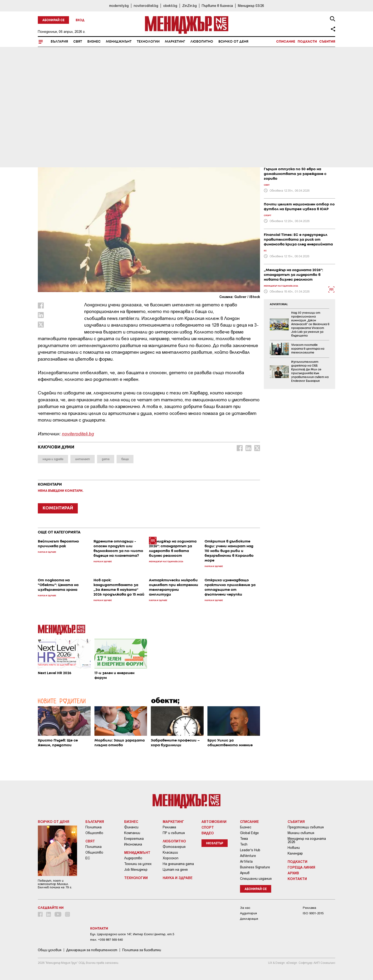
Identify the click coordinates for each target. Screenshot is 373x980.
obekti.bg (170, 6)
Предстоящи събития (306, 827)
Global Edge (249, 833)
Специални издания (256, 879)
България (59, 42)
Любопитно (202, 42)
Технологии (148, 42)
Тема (244, 839)
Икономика (133, 844)
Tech (244, 844)
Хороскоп (171, 858)
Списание (286, 42)
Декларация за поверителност (92, 950)
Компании (132, 833)
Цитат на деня (175, 870)
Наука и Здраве (55, 119)
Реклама (169, 827)
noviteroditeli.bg (146, 6)
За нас (245, 908)
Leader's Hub (250, 850)
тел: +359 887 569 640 (106, 940)
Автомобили (214, 821)
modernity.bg (119, 6)
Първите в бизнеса (217, 6)
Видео (208, 833)
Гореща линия (301, 867)
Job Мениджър (136, 870)
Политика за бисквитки (142, 950)
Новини (294, 848)
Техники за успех (138, 864)
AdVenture (248, 856)
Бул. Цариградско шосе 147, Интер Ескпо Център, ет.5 (132, 934)
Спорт (208, 827)
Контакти (297, 879)
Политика (93, 827)
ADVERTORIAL (279, 304)
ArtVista (246, 861)
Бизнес (94, 42)
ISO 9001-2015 (313, 913)
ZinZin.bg (189, 6)
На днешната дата (178, 864)
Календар (295, 853)
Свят (78, 42)
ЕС (88, 858)
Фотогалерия (174, 847)
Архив (245, 873)
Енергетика (134, 839)
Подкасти (307, 42)
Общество (94, 833)
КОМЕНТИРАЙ (58, 508)
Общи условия (50, 950)
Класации (170, 852)
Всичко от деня (233, 42)
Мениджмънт (119, 42)
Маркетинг (175, 42)
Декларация (249, 919)
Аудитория (248, 913)
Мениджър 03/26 (251, 6)
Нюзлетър (215, 843)
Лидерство (133, 858)
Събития (327, 42)
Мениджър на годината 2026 (307, 840)
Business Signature (255, 867)
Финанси (131, 827)
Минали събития (301, 833)
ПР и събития (174, 833)
